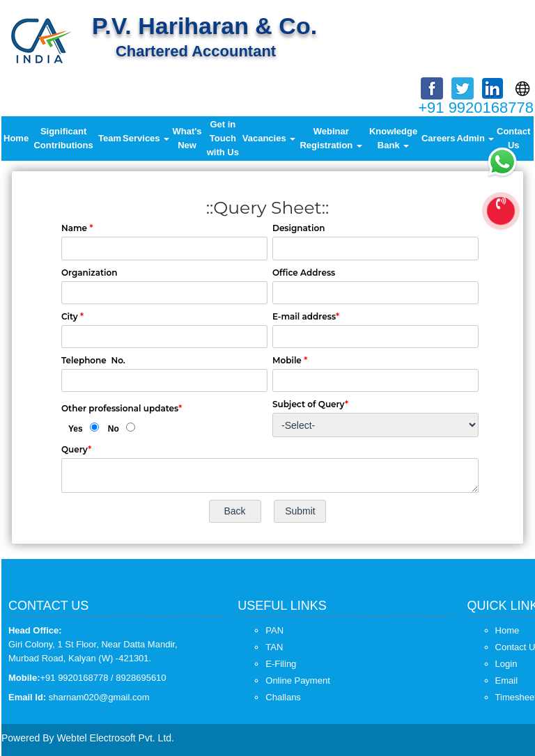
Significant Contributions (63, 138)
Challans (283, 697)
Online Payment (298, 680)
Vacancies (269, 138)
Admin (475, 138)
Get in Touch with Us (223, 138)
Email (507, 680)
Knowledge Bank (393, 138)
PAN (274, 630)
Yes (76, 429)
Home (16, 138)
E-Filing (281, 664)
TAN (274, 647)
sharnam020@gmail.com (99, 697)
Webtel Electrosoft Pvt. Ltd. (115, 738)
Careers (438, 138)
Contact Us (513, 138)
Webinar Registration (331, 138)
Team (110, 138)
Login (506, 664)
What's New (187, 138)
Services (146, 138)
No (114, 429)
